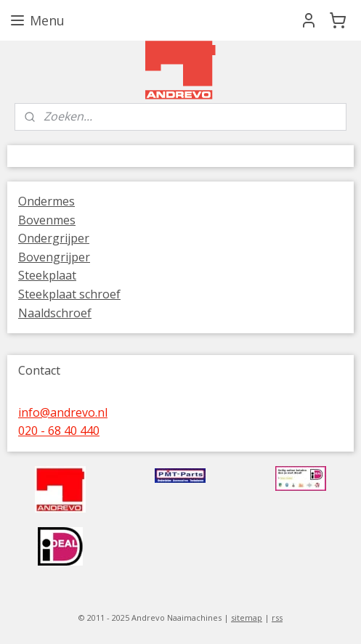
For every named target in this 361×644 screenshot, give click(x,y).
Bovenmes (47, 220)
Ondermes (46, 201)
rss (277, 617)
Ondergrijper (54, 238)
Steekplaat (47, 275)
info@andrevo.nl (63, 412)
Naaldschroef (55, 313)
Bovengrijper (54, 257)
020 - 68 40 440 (59, 431)
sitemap (247, 617)
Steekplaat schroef (69, 294)
